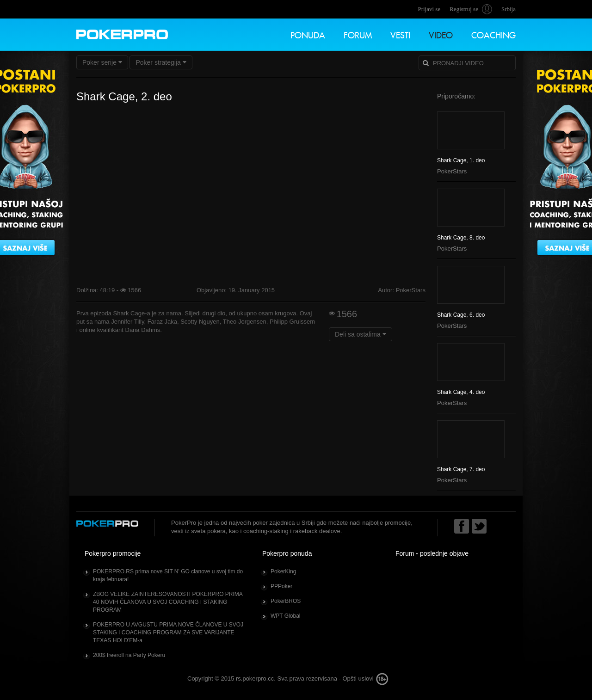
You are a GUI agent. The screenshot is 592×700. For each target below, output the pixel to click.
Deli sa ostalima (361, 334)
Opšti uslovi (358, 679)
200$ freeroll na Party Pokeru (129, 655)
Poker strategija (161, 62)
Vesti (400, 34)
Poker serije (102, 62)
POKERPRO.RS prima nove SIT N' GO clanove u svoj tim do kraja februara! (168, 575)
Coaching (493, 34)
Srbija (509, 9)
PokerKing (283, 571)
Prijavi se (429, 9)
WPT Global (285, 616)
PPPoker (281, 586)
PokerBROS (286, 601)
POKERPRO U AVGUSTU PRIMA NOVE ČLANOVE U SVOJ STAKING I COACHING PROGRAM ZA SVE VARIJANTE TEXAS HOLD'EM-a (168, 632)
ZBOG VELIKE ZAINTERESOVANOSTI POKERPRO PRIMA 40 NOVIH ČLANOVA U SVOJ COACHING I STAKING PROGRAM (168, 602)
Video (441, 34)
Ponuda (308, 34)
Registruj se (464, 9)
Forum (358, 34)
